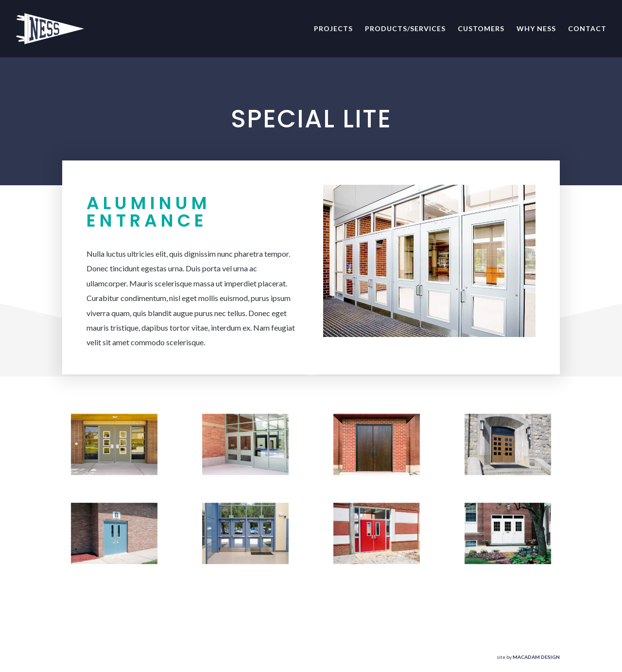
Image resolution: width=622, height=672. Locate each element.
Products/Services (405, 29)
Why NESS (536, 29)
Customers (481, 29)
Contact (587, 29)
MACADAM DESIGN (536, 657)
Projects (333, 29)
